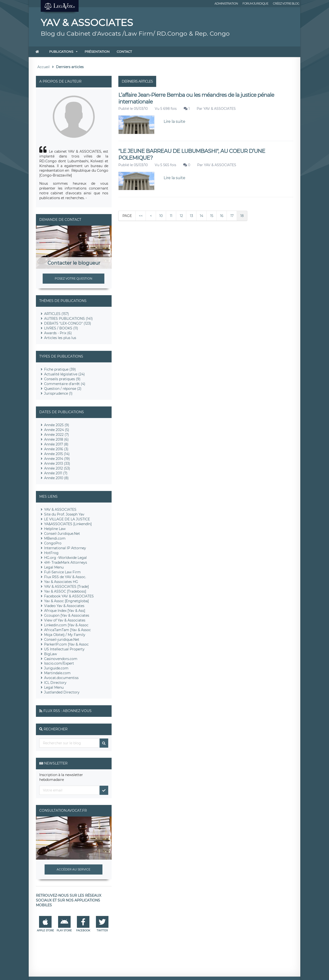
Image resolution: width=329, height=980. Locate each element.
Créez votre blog (286, 3)
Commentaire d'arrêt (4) (65, 384)
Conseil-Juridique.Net (62, 534)
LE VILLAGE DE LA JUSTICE (67, 519)
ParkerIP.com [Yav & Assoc (66, 644)
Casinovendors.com (61, 659)
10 (161, 216)
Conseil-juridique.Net (62, 640)
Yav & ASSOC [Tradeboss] (65, 591)
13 (191, 216)
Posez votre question (74, 278)
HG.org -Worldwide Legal (65, 558)
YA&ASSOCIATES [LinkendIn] (68, 524)
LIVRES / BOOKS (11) (61, 328)
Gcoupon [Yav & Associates (67, 615)
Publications (61, 52)
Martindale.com (57, 673)
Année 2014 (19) (57, 459)
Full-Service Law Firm (62, 572)
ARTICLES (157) (57, 314)
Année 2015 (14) (57, 454)
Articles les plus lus (60, 338)
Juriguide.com (56, 668)
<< (141, 216)
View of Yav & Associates (65, 620)
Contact (124, 52)
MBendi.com (55, 538)
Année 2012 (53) (57, 468)
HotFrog (51, 553)
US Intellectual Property (64, 649)
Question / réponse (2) (63, 389)
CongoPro (53, 543)
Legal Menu (54, 567)
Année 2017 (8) (56, 444)
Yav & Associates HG (61, 582)
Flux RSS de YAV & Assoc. (65, 577)
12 (181, 216)
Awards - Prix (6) (58, 333)
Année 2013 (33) (57, 464)
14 (201, 216)
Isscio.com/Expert (59, 663)
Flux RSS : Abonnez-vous (67, 711)
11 (171, 216)
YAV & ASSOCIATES (220, 109)
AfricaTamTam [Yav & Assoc (67, 630)
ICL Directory (55, 683)
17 (232, 216)
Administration (226, 3)
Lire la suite (175, 121)
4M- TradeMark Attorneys (66, 562)
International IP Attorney (65, 548)
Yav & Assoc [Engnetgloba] (66, 601)
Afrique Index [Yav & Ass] (65, 611)
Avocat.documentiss (61, 678)
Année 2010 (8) (56, 478)
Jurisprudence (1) (58, 393)
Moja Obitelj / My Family (65, 635)
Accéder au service (74, 869)
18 (242, 216)
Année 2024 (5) (57, 430)
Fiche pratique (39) (60, 369)
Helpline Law (55, 529)
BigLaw (50, 654)
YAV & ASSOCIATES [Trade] (66, 587)
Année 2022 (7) (57, 435)
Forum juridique (255, 3)
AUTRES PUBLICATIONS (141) (68, 319)
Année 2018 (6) (56, 439)
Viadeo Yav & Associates (64, 606)
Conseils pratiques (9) (62, 379)
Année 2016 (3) (56, 449)
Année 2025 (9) (57, 425)
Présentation (97, 52)
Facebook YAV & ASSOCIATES (69, 596)
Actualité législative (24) (64, 374)
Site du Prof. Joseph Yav (64, 514)
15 (212, 216)
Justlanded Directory (62, 692)
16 (222, 216)
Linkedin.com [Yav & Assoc (66, 625)
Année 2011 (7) (56, 473)
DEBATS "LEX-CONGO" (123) (68, 323)
